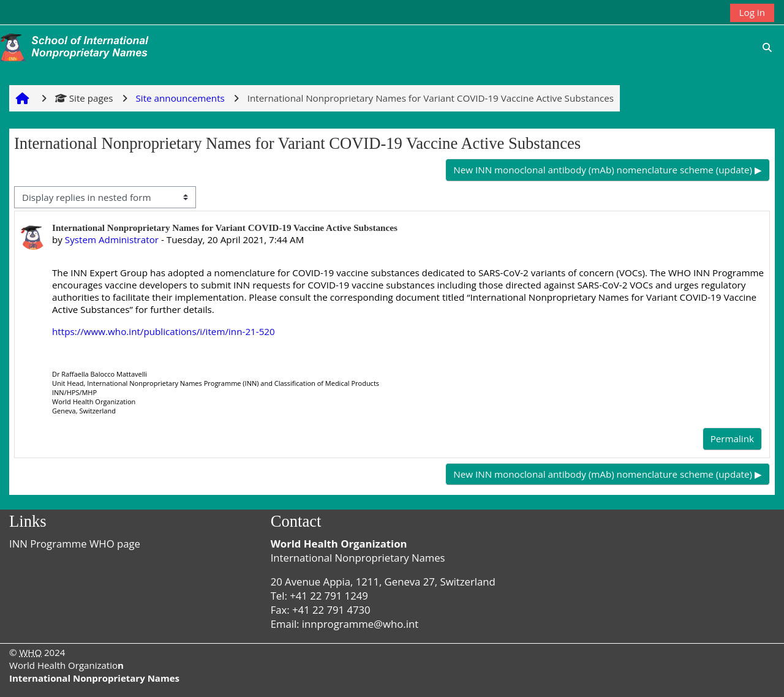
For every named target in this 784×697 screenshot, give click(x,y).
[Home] (77, 46)
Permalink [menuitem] (732, 439)
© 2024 (37, 652)
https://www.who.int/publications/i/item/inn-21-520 (164, 331)
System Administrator (112, 239)
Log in (752, 12)
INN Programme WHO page (75, 544)
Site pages (84, 98)
